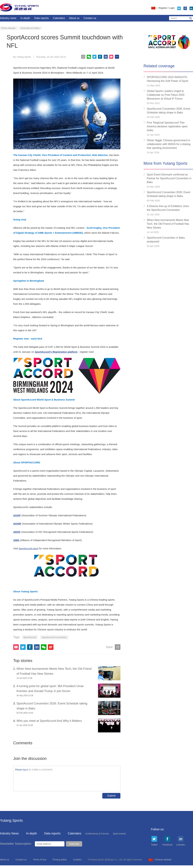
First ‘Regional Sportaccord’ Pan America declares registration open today (167, 126)
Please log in (22, 770)
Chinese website (160, 860)
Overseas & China (30, 28)
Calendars (59, 18)
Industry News (9, 833)
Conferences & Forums (97, 834)
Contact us (90, 18)
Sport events (120, 834)
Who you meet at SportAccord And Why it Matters (49, 721)
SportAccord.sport (28, 548)
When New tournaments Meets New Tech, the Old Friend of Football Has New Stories (168, 224)
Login (172, 8)
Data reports (41, 18)
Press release (8, 28)
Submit (111, 796)
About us (74, 18)
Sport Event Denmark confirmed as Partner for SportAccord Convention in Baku (169, 178)
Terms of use (40, 860)
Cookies (77, 860)
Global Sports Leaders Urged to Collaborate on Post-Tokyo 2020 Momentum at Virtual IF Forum (166, 95)
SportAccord (30, 637)
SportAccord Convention (54, 637)
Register (163, 8)
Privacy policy (60, 860)
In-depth (25, 18)
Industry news (8, 18)
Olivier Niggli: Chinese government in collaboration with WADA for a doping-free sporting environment (169, 144)
